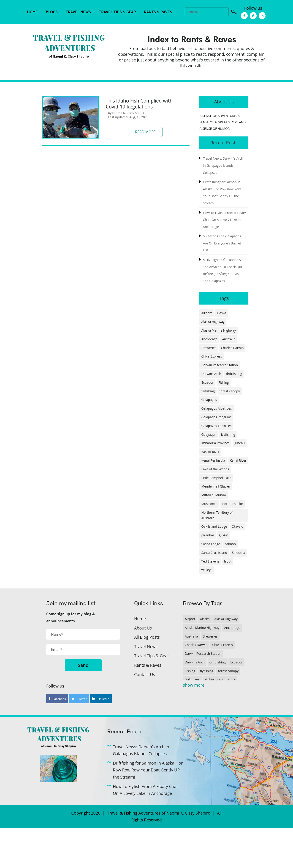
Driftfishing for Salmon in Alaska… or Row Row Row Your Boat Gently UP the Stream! (148, 770)
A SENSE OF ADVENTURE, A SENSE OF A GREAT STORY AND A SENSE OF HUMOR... (222, 122)
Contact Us (145, 674)
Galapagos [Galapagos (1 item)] (209, 400)
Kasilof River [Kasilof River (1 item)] (210, 452)
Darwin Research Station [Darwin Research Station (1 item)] (220, 365)
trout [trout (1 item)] (228, 561)
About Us (143, 628)
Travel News (78, 12)
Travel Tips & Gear (117, 12)
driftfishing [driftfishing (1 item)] (234, 374)
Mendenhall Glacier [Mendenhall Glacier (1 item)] (216, 486)
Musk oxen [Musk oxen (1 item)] (209, 504)
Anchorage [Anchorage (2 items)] (209, 339)
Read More (145, 132)
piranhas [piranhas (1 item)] (208, 535)
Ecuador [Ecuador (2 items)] (207, 382)
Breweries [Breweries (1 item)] (209, 348)
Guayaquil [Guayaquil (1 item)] (209, 434)
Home (32, 12)
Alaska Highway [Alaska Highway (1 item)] (213, 322)
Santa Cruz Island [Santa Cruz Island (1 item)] (214, 553)
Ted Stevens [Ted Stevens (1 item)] (210, 561)
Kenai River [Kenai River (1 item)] (238, 460)
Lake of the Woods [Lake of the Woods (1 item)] (215, 469)
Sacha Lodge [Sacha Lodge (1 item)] (211, 544)
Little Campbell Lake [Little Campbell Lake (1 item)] (216, 478)
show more (194, 685)
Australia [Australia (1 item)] (229, 339)
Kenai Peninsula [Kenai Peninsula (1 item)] (213, 460)
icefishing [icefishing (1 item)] (228, 434)
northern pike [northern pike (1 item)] (232, 504)
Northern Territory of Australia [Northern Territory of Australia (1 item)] (217, 515)
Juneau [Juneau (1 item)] (240, 443)
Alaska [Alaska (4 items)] (221, 313)
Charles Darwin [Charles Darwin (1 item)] (232, 348)
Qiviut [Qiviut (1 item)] (224, 535)
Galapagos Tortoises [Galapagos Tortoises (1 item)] (216, 426)
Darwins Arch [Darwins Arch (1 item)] (211, 374)
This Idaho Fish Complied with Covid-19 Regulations (139, 104)
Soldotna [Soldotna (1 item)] (239, 553)
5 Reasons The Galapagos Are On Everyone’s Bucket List (222, 243)
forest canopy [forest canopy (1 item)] (230, 391)
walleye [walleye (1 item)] (207, 570)
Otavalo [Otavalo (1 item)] (237, 526)
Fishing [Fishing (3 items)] (224, 382)
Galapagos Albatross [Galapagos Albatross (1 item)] (216, 408)
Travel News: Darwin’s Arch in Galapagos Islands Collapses (223, 165)
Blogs (52, 12)
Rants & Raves (158, 12)
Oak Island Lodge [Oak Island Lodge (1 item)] (214, 526)
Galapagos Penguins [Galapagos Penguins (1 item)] (216, 417)
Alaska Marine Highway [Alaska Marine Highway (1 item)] (218, 330)
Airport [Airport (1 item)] (206, 313)
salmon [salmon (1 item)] (230, 544)
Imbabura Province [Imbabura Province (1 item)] (215, 443)
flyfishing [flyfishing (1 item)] (208, 391)
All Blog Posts (147, 637)
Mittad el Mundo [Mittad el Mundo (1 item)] (214, 495)
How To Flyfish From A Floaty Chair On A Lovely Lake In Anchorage (224, 220)
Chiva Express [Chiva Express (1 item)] (212, 356)
